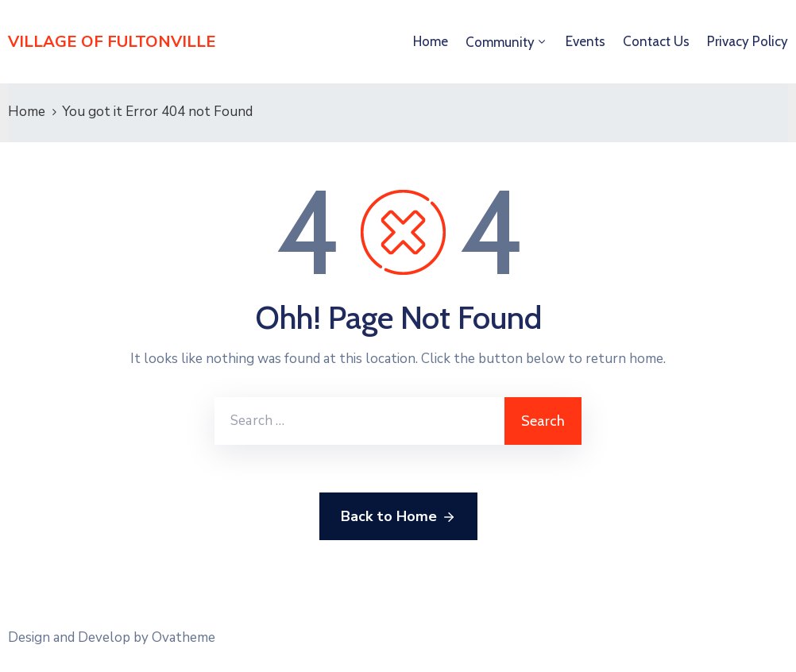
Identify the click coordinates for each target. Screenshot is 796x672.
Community (500, 42)
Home (431, 41)
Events (585, 41)
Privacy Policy (748, 41)
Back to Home (398, 517)
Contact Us (656, 41)
